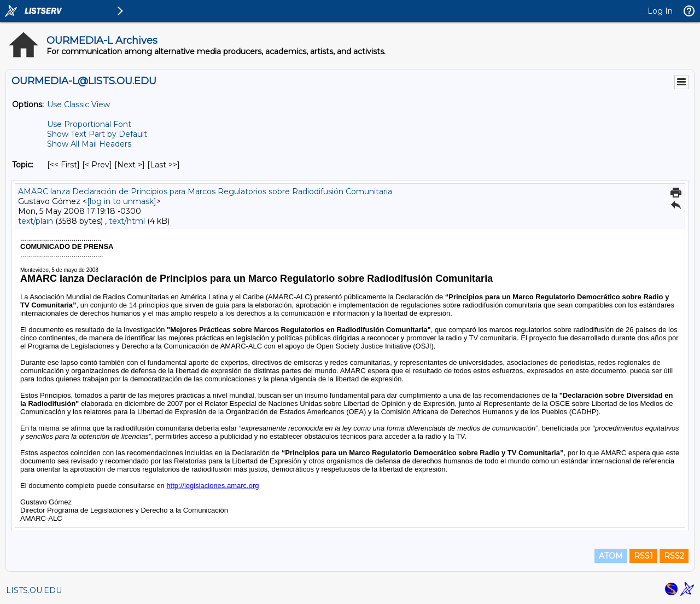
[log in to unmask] (122, 201)
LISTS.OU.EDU (34, 590)
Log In (660, 11)
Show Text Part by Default (97, 134)
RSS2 (674, 556)
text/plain (36, 221)
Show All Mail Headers (89, 144)
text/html (127, 221)
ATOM (611, 556)
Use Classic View (78, 104)
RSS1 (643, 556)
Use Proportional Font (89, 124)
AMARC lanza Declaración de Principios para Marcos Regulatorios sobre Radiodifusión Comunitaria (205, 191)
